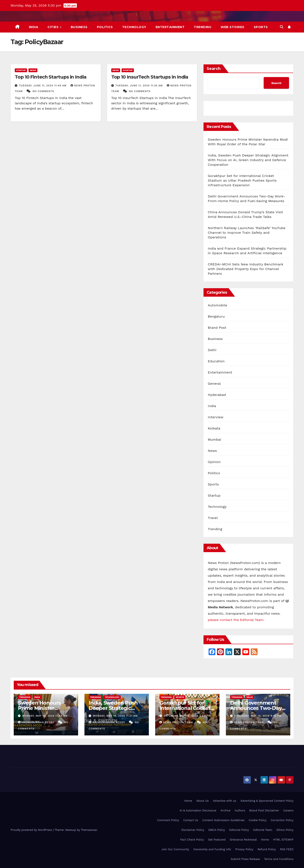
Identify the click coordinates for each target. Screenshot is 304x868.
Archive (225, 810)
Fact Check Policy (192, 840)
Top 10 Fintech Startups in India (51, 77)
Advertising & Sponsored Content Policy (267, 801)
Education (216, 361)
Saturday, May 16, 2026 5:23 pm (187, 716)
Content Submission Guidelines (223, 820)
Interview (216, 417)
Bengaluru (216, 316)
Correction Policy (282, 820)
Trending (203, 27)
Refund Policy (267, 849)
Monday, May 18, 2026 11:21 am (115, 716)
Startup (21, 70)
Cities (54, 27)
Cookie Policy (258, 820)
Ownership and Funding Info (212, 849)
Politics (105, 27)
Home (188, 801)
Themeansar (89, 830)
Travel (213, 518)
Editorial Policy (239, 830)
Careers (288, 810)
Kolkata (214, 428)
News (33, 70)
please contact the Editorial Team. (236, 620)
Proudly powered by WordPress (32, 830)
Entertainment (170, 27)
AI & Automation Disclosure (198, 810)
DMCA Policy (217, 830)
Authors (240, 810)
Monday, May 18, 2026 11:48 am (45, 716)
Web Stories (233, 27)
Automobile (217, 305)
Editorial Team (263, 830)
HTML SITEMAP (283, 840)
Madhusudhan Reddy (37, 722)
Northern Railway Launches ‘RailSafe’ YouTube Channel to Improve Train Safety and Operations (247, 233)
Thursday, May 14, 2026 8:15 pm (258, 716)
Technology (134, 27)
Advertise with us (224, 801)
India (34, 27)
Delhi (212, 350)
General (214, 384)
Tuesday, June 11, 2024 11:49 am (43, 86)
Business (79, 27)
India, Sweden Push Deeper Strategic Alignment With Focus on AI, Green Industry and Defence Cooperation (248, 160)
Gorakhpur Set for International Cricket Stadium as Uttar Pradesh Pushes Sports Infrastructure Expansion (242, 180)
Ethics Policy (285, 830)
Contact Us (191, 820)
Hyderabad (217, 395)
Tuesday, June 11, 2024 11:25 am (140, 86)
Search (214, 69)
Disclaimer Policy (193, 830)
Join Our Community (175, 849)
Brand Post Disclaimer (264, 810)
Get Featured (217, 840)
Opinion (214, 462)
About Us (202, 801)
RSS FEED (287, 849)
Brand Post (217, 328)
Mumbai (214, 439)
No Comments (43, 91)
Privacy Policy (244, 849)
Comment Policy (168, 820)
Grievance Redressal (243, 840)
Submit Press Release (245, 859)
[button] (282, 27)
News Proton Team (177, 722)
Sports (261, 27)
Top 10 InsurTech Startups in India (150, 77)
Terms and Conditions (279, 859)
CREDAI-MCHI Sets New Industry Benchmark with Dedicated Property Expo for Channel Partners (245, 269)
